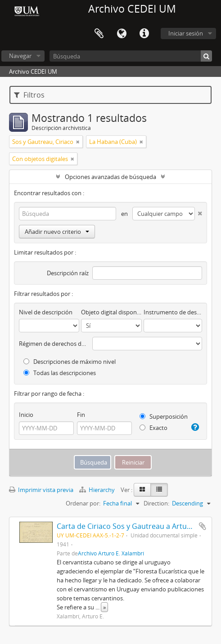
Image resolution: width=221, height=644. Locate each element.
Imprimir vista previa (41, 490)
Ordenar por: (83, 503)
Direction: (156, 503)
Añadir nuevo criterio (57, 232)
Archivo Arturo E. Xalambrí (111, 553)
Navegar (20, 56)
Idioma (122, 34)
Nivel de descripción (46, 312)
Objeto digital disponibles (111, 312)
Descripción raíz (68, 273)
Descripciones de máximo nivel (70, 362)
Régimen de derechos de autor (54, 344)
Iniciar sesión (186, 33)
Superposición (164, 416)
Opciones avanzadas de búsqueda (110, 177)
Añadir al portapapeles (203, 526)
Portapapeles (99, 34)
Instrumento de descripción (173, 312)
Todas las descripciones (60, 373)
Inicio (26, 415)
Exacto (153, 428)
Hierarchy (98, 490)
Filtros (29, 95)
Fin (81, 415)
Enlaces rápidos (144, 34)
